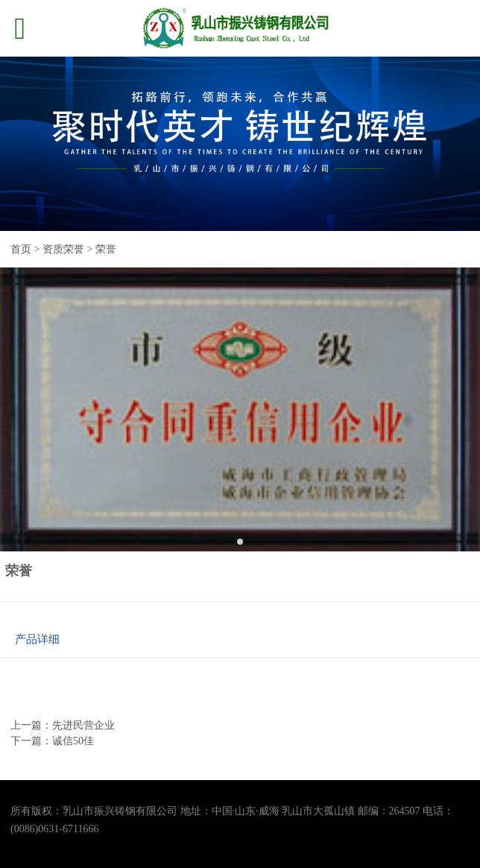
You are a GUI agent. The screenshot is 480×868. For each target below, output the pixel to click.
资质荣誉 (63, 249)
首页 (21, 249)
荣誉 (106, 249)
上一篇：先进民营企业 (63, 725)
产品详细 (37, 639)
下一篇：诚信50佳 (52, 741)
